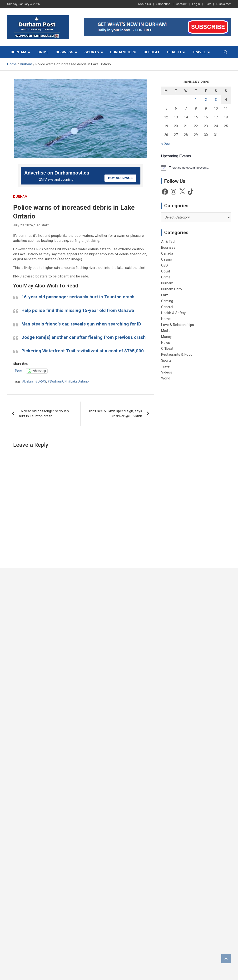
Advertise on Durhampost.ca (57, 173)
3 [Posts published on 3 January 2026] (216, 100)
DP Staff (42, 225)
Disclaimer (224, 4)
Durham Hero (123, 52)
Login (196, 4)
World (166, 378)
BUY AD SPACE (120, 178)
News (166, 343)
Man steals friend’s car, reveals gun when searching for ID (81, 324)
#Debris (28, 381)
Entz (165, 295)
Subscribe (163, 4)
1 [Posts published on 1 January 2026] (196, 100)
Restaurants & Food (177, 354)
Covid (166, 271)
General (167, 307)
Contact (181, 4)
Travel (199, 52)
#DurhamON (57, 381)
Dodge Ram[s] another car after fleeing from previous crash (84, 337)
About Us (144, 4)
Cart (208, 4)
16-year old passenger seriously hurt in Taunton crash (78, 297)
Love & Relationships (178, 325)
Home (166, 319)
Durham (18, 52)
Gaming (167, 301)
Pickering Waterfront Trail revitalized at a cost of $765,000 (83, 351)
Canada (167, 253)
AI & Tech (169, 242)
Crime (43, 52)
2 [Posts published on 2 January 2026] (206, 100)
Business (64, 52)
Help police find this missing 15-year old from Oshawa (78, 310)
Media (166, 331)
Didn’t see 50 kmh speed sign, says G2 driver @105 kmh (115, 414)
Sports (92, 52)
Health (174, 52)
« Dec (165, 144)
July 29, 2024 (23, 225)
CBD (164, 265)
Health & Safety (173, 313)
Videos (167, 372)
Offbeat (152, 52)
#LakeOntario (78, 381)
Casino (167, 259)
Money (166, 337)
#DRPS (41, 381)
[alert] (196, 168)
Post (19, 371)
